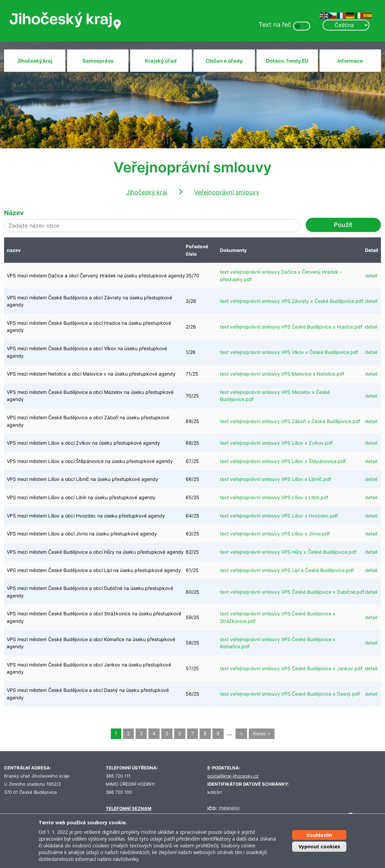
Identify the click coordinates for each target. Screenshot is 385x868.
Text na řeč (275, 25)
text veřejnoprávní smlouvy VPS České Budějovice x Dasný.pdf (290, 694)
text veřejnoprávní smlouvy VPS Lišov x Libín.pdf (274, 497)
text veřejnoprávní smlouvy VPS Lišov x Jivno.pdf (275, 534)
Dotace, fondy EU (287, 61)
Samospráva (98, 61)
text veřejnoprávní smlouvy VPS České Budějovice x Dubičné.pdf (292, 592)
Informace (350, 61)
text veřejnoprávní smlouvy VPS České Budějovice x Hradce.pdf (291, 327)
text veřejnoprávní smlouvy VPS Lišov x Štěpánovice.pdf (283, 461)
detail (371, 276)
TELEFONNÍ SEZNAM (129, 809)
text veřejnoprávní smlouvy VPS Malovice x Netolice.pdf (282, 374)
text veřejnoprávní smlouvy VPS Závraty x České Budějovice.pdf (292, 301)
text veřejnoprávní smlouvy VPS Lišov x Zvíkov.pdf (276, 443)
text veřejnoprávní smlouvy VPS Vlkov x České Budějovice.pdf (289, 352)
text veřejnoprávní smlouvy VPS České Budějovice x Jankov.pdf (291, 668)
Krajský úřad (161, 61)
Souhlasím (319, 835)
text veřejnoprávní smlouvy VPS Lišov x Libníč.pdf (276, 479)
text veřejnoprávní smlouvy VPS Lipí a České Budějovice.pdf (287, 570)
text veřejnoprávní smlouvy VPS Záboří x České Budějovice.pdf (290, 421)
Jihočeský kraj (35, 61)
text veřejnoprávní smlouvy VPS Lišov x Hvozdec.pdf (279, 516)
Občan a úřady (224, 61)
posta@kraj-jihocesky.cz (233, 776)
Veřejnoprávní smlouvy (227, 192)
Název (14, 213)
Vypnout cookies (319, 846)
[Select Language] (346, 25)
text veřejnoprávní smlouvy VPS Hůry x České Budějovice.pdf (288, 552)
